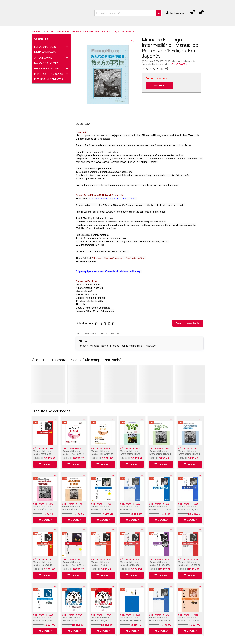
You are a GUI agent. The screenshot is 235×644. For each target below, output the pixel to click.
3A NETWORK (180, 64)
